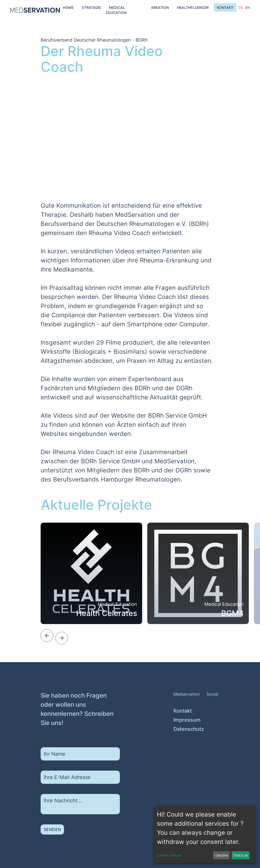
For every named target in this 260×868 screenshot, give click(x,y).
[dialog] (204, 834)
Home (68, 7)
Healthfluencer (193, 7)
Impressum (180, 736)
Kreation (160, 7)
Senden (52, 839)
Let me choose (169, 855)
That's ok (240, 855)
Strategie (91, 7)
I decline (221, 855)
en (247, 9)
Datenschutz (180, 745)
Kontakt (225, 7)
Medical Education (116, 10)
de (241, 8)
